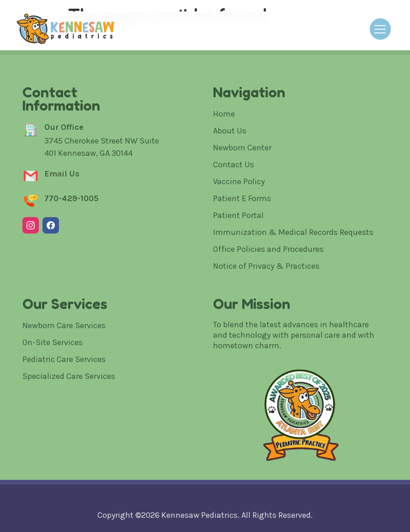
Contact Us (234, 165)
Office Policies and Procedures (268, 249)
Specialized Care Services (69, 376)
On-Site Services (53, 342)
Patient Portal (238, 215)
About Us (230, 131)
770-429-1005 (72, 198)
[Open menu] (380, 29)
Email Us (62, 174)
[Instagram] (31, 225)
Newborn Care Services (64, 325)
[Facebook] (51, 225)
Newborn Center (242, 148)
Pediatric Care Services (64, 359)
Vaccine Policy (239, 181)
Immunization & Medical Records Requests (293, 232)
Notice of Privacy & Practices (266, 266)
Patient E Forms (242, 198)
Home (224, 114)
